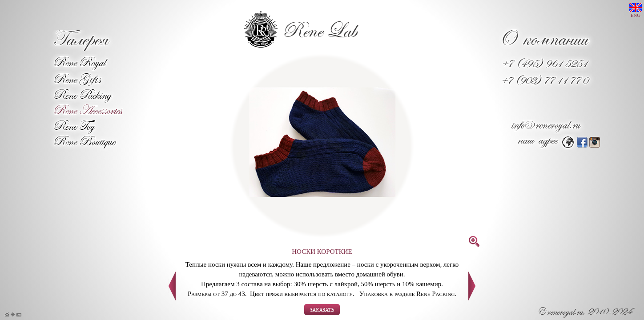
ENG (636, 10)
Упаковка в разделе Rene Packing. (408, 294)
